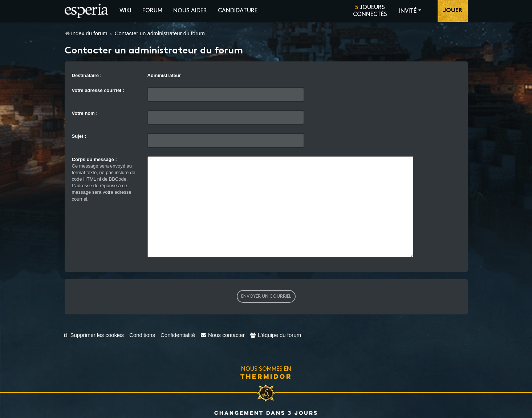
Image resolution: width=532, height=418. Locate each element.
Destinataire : (87, 75)
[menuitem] (94, 324)
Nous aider (190, 11)
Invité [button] (408, 11)
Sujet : (79, 136)
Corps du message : (94, 159)
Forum (152, 11)
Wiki (125, 11)
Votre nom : (85, 113)
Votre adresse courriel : (98, 90)
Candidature (238, 11)
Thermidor (266, 366)
